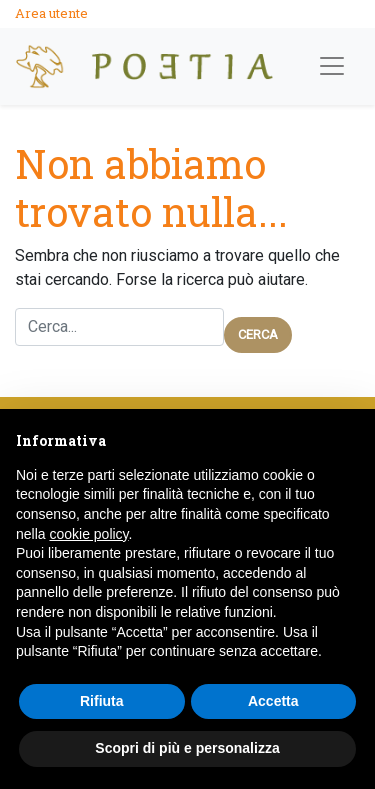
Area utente (51, 13)
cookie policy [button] (88, 534)
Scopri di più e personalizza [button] (187, 748)
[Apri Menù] (332, 66)
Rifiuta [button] (102, 701)
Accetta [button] (273, 701)
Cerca (258, 334)
